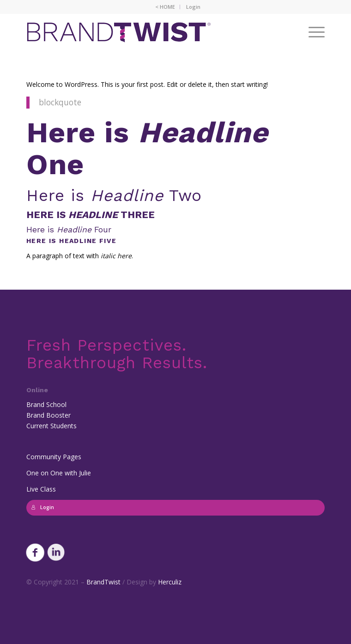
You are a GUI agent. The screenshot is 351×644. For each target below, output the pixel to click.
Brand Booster (48, 415)
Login (193, 7)
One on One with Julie (59, 473)
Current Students (51, 426)
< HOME (165, 7)
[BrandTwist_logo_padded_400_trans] (146, 32)
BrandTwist (103, 582)
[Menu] (312, 32)
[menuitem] (165, 7)
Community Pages (54, 457)
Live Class (41, 489)
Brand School (46, 404)
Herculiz (170, 582)
